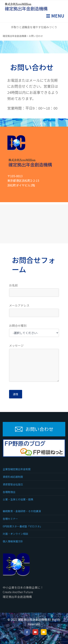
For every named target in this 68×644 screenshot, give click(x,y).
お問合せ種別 (18, 326)
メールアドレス (19, 305)
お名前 (13, 285)
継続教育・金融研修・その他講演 (22, 511)
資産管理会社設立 (13, 484)
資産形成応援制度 (13, 477)
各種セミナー (10, 519)
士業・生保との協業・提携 (18, 499)
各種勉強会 (9, 492)
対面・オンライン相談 (15, 534)
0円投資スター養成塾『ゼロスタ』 (22, 526)
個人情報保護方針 (13, 541)
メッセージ (16, 345)
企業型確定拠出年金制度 (17, 469)
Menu (57, 16)
